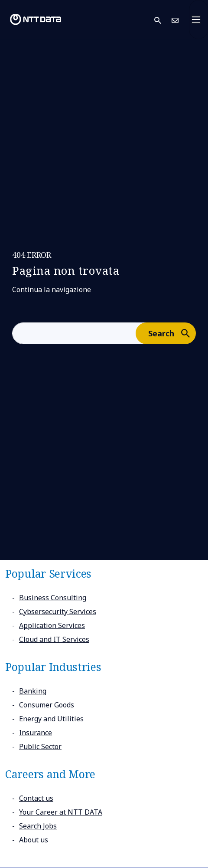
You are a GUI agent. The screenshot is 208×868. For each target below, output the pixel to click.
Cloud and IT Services (54, 639)
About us (34, 840)
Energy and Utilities (51, 719)
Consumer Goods (47, 705)
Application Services (52, 625)
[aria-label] (74, 333)
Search (172, 333)
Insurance (36, 733)
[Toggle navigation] (198, 20)
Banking (33, 691)
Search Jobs (38, 826)
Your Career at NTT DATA (61, 812)
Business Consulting (53, 598)
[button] (163, 20)
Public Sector (40, 746)
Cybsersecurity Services (58, 612)
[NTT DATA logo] (36, 20)
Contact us (36, 798)
